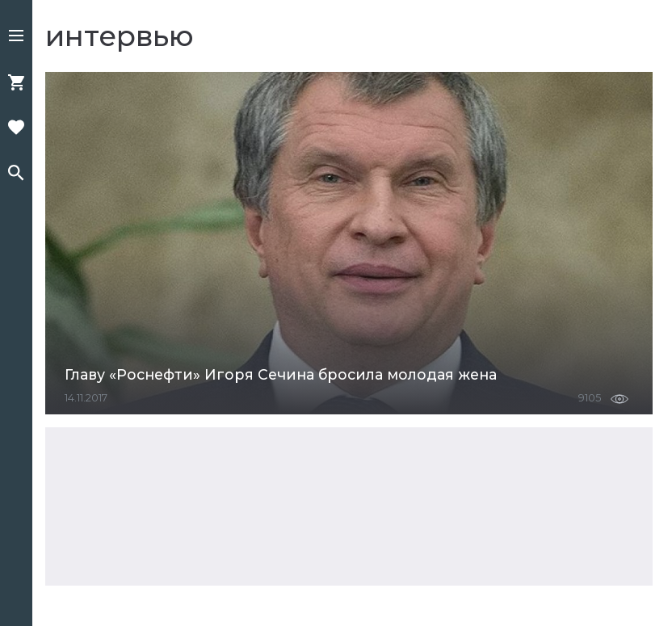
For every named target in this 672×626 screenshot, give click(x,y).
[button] (16, 37)
